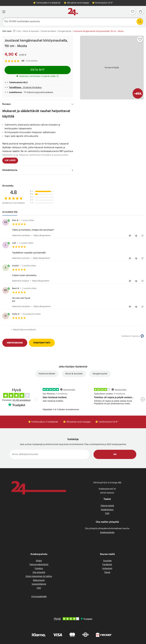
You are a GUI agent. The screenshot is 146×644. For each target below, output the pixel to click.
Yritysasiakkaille (39, 597)
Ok (115, 454)
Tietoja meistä (107, 506)
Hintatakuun (15, 343)
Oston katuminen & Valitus (39, 576)
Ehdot (39, 561)
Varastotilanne (39, 584)
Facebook (107, 565)
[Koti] (73, 12)
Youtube (107, 561)
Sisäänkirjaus (107, 510)
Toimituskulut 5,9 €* (104, 3)
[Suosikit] (133, 12)
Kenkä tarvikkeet (49, 31)
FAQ (107, 513)
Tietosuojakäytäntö (39, 565)
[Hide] (72, 104)
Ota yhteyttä (39, 572)
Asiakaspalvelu (107, 533)
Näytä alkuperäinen (42, 236)
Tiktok (107, 572)
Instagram (107, 568)
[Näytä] (72, 170)
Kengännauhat (65, 31)
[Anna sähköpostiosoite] (50, 454)
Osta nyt (38, 70)
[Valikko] (4, 12)
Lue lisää (10, 160)
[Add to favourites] (140, 39)
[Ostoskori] (141, 12)
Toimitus (39, 568)
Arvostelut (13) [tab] (10, 212)
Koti (19, 31)
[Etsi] (73, 22)
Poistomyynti (42, 343)
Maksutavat (39, 580)
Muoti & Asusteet (31, 31)
